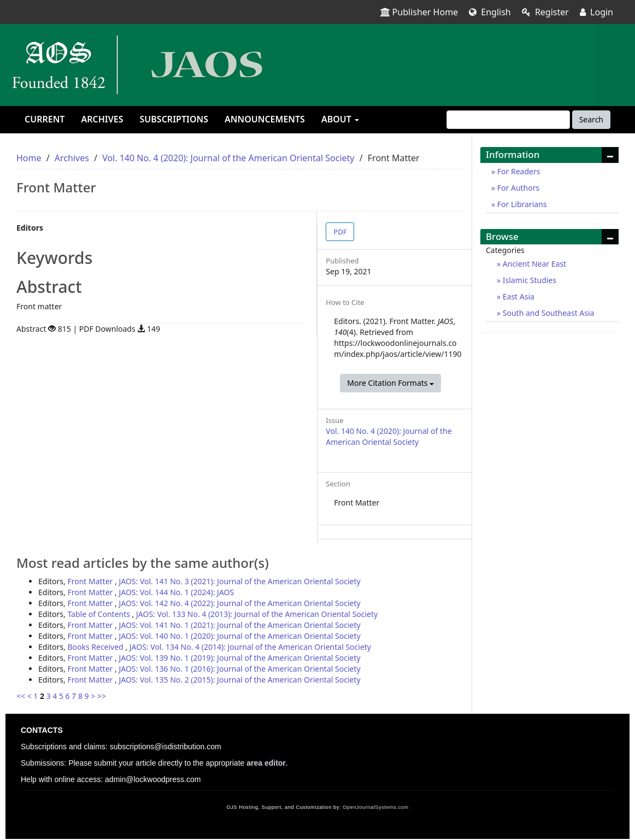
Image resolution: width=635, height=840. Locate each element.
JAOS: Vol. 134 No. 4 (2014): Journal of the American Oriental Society (250, 647)
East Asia (518, 296)
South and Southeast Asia (547, 313)
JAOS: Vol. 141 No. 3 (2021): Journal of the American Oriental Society (239, 581)
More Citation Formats (390, 383)
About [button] (340, 119)
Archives (102, 119)
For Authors (517, 188)
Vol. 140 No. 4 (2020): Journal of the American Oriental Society (228, 158)
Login (596, 12)
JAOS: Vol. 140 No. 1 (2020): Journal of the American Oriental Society (239, 636)
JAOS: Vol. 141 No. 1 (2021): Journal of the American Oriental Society (239, 625)
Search (591, 119)
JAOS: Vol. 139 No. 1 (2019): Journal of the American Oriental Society (239, 658)
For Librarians (521, 204)
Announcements (265, 119)
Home (29, 158)
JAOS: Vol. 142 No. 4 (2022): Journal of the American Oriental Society (239, 603)
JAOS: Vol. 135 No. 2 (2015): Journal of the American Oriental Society (239, 680)
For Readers (518, 171)
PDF (340, 232)
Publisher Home (419, 12)
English (490, 12)
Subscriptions (174, 119)
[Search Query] (508, 120)
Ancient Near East (533, 264)
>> (102, 696)
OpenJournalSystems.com (376, 807)
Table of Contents (99, 614)
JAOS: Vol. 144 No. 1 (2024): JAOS (176, 592)
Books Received (96, 647)
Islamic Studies (528, 280)
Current (45, 119)
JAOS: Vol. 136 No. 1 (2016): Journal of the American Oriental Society (239, 669)
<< (21, 696)
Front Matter (91, 581)
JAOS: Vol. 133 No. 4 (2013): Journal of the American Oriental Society (257, 614)
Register (545, 12)
